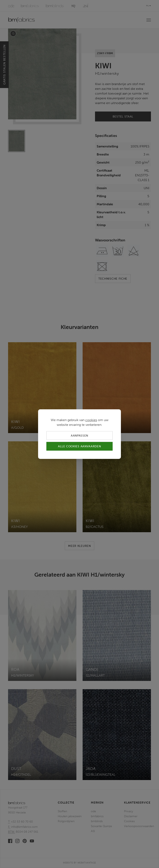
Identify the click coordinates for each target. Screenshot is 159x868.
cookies (91, 420)
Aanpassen (79, 435)
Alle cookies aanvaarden (79, 446)
